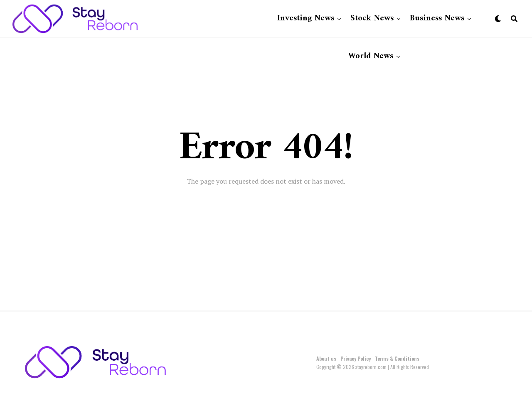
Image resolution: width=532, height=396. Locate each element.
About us (326, 358)
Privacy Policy (356, 358)
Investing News (306, 18)
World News (371, 56)
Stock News (372, 18)
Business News (437, 18)
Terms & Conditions (397, 358)
